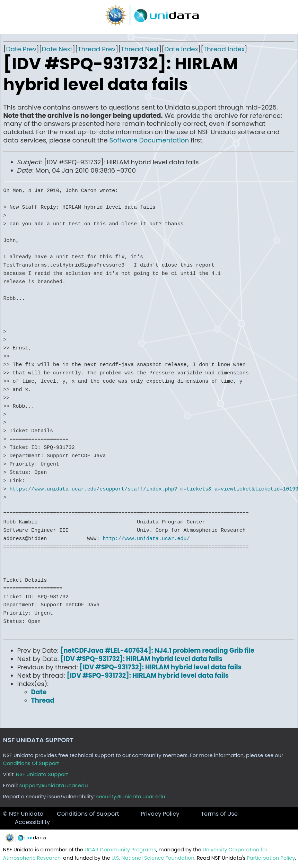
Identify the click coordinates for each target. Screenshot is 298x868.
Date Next (57, 49)
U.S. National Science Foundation (153, 858)
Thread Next (140, 49)
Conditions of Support (88, 814)
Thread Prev (97, 49)
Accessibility (33, 822)
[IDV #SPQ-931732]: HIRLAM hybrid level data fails (141, 659)
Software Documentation (149, 140)
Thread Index (224, 49)
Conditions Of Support (31, 763)
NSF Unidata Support (42, 774)
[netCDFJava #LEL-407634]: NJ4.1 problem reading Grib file (157, 650)
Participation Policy (271, 858)
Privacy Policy (160, 814)
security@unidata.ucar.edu (131, 797)
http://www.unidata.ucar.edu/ (146, 539)
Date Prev (21, 49)
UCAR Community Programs (120, 850)
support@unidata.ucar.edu (54, 785)
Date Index (181, 49)
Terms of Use (219, 814)
